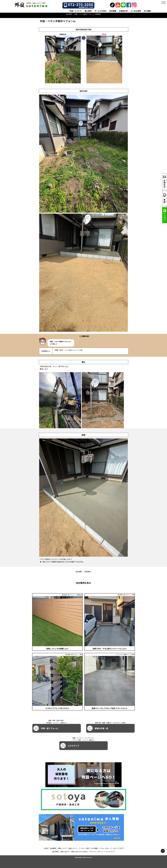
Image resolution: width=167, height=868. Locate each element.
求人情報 (147, 11)
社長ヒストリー (74, 848)
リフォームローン (105, 848)
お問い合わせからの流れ (79, 852)
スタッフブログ (118, 848)
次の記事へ (88, 571)
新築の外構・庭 (98, 728)
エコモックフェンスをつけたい (57, 708)
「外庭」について (75, 11)
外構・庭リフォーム (46, 728)
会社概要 (113, 11)
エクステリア (70, 746)
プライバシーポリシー (96, 852)
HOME (46, 848)
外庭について (62, 848)
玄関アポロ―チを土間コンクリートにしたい (110, 649)
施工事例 (88, 11)
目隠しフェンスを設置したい (57, 649)
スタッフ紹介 (85, 848)
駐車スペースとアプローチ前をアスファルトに (110, 708)
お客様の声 (123, 11)
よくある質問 (136, 11)
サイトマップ (110, 852)
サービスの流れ (100, 11)
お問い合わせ (65, 852)
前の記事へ (79, 571)
